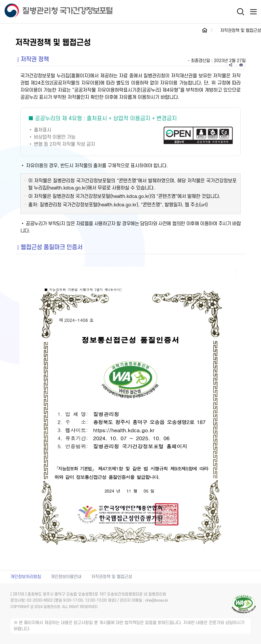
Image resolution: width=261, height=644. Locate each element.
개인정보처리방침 (26, 577)
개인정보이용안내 (66, 577)
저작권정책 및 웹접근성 (112, 577)
